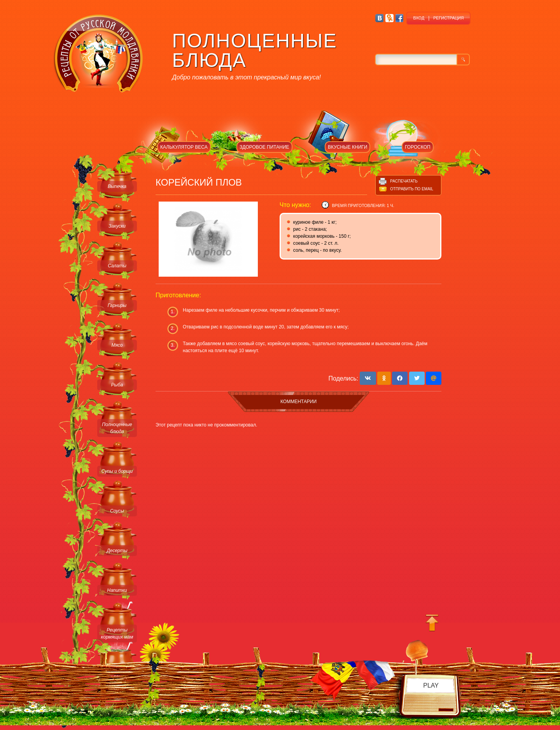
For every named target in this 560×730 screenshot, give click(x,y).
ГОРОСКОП (418, 147)
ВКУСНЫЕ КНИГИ (347, 147)
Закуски (117, 226)
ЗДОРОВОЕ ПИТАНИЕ (264, 147)
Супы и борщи (117, 471)
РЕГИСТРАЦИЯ (448, 18)
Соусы (117, 511)
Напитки (117, 590)
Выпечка (117, 186)
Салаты (117, 266)
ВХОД (419, 18)
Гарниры (117, 305)
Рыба (117, 385)
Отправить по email (412, 189)
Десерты (117, 551)
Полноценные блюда (117, 428)
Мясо (117, 345)
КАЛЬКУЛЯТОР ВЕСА (184, 147)
